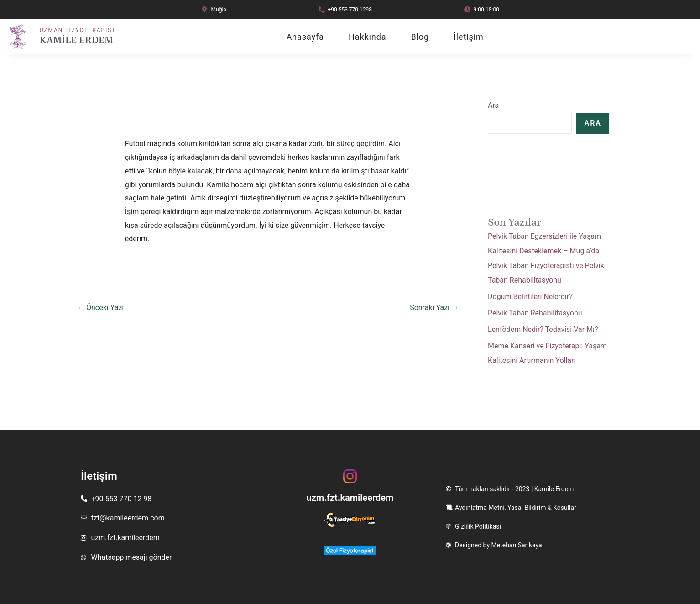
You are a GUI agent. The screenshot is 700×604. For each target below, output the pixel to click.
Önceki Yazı (100, 307)
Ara (493, 105)
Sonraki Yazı (434, 307)
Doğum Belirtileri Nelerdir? (530, 297)
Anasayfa (305, 37)
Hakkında (367, 37)
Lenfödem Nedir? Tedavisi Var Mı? (543, 329)
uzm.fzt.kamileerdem (350, 498)
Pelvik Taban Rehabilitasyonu (535, 313)
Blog (420, 37)
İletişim (469, 37)
